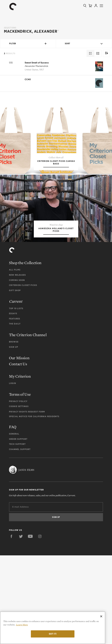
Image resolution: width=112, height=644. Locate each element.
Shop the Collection (25, 352)
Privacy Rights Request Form (27, 500)
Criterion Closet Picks (23, 374)
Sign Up (14, 436)
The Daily (15, 413)
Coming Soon (17, 369)
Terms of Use (20, 483)
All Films (15, 359)
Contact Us (18, 453)
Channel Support (20, 538)
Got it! (53, 634)
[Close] (101, 616)
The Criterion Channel (28, 423)
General (14, 523)
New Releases (17, 364)
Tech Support (17, 533)
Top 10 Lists (16, 397)
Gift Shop (15, 379)
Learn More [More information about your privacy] (22, 625)
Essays (13, 402)
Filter (28, 44)
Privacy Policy (18, 490)
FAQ (13, 515)
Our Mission (19, 447)
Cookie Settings (19, 495)
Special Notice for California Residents (34, 505)
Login (12, 472)
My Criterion (20, 465)
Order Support (18, 528)
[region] (53, 628)
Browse (14, 431)
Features (15, 407)
